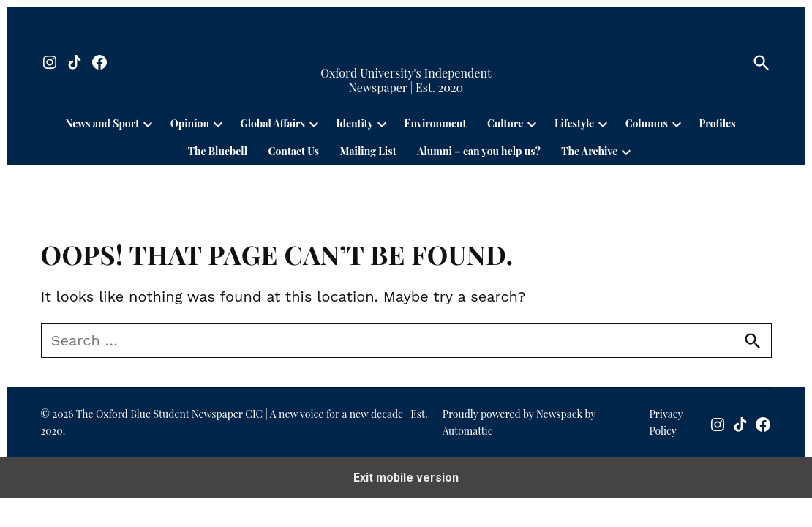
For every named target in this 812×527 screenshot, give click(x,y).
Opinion (190, 123)
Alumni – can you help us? (479, 151)
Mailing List (368, 151)
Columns (647, 123)
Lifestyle (574, 123)
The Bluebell (218, 151)
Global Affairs (273, 123)
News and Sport (102, 123)
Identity (355, 123)
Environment (436, 123)
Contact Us (294, 151)
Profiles (717, 123)
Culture (505, 123)
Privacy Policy (666, 422)
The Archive (589, 151)
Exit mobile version (406, 478)
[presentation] (148, 124)
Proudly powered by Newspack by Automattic (519, 422)
